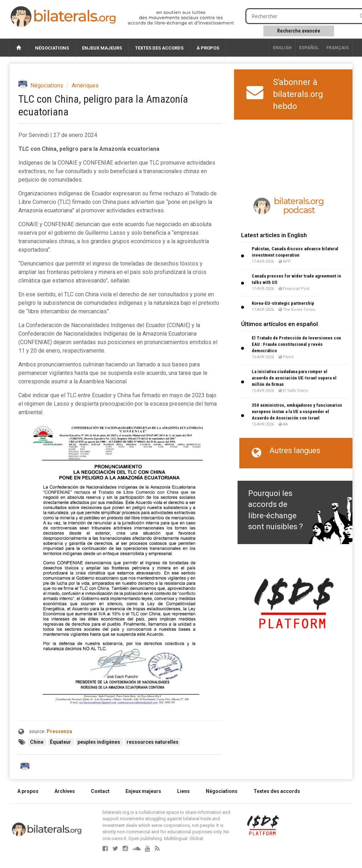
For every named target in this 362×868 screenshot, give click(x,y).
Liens (183, 791)
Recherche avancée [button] (299, 31)
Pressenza (59, 731)
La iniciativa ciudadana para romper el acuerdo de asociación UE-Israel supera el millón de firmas (294, 378)
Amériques (85, 85)
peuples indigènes (99, 742)
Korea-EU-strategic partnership (283, 303)
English (282, 48)
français (337, 48)
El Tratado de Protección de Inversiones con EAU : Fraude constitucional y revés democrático (296, 344)
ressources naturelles (153, 742)
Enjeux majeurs (102, 48)
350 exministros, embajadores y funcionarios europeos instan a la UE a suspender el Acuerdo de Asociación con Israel (297, 412)
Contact (100, 791)
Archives (65, 791)
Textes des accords (159, 48)
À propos (208, 48)
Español (309, 48)
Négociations (52, 48)
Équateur (61, 742)
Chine (37, 742)
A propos (28, 791)
